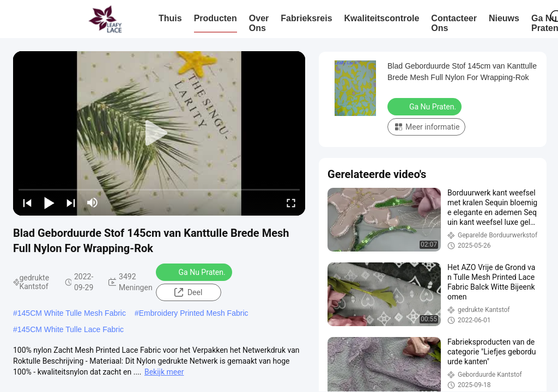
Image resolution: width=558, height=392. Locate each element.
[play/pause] (49, 203)
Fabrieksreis (306, 18)
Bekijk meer (164, 372)
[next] (71, 203)
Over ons (259, 23)
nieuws (504, 18)
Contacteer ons (454, 23)
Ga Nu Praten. (195, 272)
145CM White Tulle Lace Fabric (71, 329)
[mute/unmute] (93, 203)
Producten (216, 18)
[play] (159, 133)
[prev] (27, 203)
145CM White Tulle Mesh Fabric (72, 313)
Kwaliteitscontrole (382, 18)
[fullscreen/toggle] (291, 203)
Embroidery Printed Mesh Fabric (194, 313)
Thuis (170, 18)
